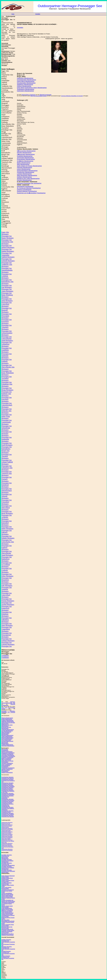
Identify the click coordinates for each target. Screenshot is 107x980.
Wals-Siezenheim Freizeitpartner (6, 771)
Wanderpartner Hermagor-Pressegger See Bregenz (7, 844)
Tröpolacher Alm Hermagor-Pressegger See (7, 244)
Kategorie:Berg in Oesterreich (29, 95)
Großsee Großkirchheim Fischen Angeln (7, 879)
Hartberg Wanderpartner (24, 177)
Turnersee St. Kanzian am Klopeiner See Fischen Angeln (8, 891)
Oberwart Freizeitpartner (7, 763)
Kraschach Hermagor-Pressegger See (7, 323)
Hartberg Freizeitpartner (7, 772)
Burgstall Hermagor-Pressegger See (7, 312)
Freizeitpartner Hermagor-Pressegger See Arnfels (8, 784)
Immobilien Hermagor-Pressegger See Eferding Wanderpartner (7, 861)
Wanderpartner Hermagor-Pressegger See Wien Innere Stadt (7, 847)
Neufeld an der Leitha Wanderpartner (28, 178)
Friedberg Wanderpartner (7, 720)
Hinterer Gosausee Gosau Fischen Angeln (8, 925)
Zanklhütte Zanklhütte (5, 657)
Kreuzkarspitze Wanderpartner (26, 83)
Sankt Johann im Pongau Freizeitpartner (7, 761)
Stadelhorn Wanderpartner (25, 84)
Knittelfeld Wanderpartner (25, 156)
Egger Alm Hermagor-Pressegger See (7, 234)
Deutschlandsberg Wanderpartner (27, 171)
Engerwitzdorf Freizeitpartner (8, 756)
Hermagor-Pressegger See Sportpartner (29, 183)
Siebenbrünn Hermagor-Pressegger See (7, 430)
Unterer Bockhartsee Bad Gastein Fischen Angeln (7, 914)
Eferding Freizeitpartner (7, 752)
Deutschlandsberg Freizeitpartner (6, 766)
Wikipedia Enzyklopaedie (8, 705)
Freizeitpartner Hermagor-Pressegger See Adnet (8, 802)
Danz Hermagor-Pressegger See (7, 626)
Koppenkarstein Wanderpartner (27, 80)
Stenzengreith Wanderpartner (5, 743)
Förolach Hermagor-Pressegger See (7, 481)
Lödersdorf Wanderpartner (8, 730)
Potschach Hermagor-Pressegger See (7, 401)
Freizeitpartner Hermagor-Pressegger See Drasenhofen (8, 797)
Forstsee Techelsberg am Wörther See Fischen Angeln (8, 901)
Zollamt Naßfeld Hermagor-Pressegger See (7, 464)
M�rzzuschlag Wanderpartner (26, 151)
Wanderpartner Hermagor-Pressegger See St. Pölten (7, 835)
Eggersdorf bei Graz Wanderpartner (6, 728)
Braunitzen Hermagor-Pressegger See (7, 582)
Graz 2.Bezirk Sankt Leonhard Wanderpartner (7, 741)
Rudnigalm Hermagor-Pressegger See (7, 441)
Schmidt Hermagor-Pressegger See (8, 262)
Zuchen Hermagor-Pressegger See (8, 605)
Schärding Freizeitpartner (7, 757)
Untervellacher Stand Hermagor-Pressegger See (7, 340)
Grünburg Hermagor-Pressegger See (7, 278)
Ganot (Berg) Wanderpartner (26, 81)
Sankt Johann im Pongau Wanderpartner (29, 166)
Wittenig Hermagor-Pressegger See (7, 498)
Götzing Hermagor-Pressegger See (8, 645)
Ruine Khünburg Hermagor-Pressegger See (7, 297)
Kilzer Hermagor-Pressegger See (8, 577)
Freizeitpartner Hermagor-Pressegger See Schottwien (8, 786)
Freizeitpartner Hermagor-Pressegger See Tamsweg (8, 816)
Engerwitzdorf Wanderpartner (26, 159)
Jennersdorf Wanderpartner (25, 158)
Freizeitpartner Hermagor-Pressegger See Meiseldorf (8, 794)
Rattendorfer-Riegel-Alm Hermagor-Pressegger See (7, 452)
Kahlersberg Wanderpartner (25, 91)
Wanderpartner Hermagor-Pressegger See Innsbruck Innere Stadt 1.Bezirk (7, 837)
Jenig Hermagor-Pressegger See (7, 302)
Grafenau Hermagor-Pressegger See (7, 572)
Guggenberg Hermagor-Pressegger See (7, 631)
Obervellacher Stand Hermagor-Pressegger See (7, 555)
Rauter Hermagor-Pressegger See (8, 239)
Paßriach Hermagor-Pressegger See (7, 534)
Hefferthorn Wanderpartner (25, 78)
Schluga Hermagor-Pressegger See (8, 642)
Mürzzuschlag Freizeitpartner (5, 750)
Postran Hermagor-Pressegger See (8, 602)
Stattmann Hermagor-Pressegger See (7, 358)
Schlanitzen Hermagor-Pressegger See (7, 346)
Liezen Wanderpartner (24, 169)
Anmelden (38, 14)
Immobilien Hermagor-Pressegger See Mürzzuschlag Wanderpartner (7, 857)
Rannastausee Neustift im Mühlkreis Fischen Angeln (8, 934)
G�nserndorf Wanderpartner (26, 154)
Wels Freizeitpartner (6, 760)
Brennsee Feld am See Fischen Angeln (7, 927)
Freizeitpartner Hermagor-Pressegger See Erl (8, 811)
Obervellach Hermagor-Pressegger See (7, 510)
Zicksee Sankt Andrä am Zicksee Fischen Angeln (7, 896)
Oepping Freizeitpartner (24, 190)
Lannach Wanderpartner (7, 731)
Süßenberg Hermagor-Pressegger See (7, 622)
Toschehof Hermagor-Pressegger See (7, 380)
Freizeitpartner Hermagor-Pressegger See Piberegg (8, 778)
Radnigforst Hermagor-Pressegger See (7, 561)
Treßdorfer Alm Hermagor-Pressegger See (7, 266)
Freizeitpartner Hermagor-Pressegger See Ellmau (8, 788)
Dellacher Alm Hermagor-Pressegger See (7, 413)
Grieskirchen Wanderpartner (26, 172)
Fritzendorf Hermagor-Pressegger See (7, 504)
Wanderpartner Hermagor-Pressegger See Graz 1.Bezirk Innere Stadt (8, 841)
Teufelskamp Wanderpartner (26, 89)
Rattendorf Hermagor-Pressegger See (7, 525)
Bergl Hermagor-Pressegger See (7, 514)
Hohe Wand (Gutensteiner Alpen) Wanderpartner (32, 88)
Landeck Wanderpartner (24, 174)
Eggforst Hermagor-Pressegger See (7, 549)
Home (13, 14)
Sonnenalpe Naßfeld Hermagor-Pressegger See (8, 257)
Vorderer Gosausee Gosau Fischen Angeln (8, 881)
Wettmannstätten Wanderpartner (5, 734)
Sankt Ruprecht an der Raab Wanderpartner (8, 723)
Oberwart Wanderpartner (25, 167)
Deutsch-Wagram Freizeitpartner (27, 191)
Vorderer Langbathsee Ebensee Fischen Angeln (7, 894)
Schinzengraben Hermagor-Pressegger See (7, 335)
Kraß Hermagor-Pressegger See (7, 446)
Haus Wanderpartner (6, 732)
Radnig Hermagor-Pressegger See (8, 252)
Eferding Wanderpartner (24, 153)
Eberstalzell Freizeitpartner (25, 186)
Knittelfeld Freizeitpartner (7, 754)
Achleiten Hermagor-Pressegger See (7, 519)
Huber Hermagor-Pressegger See (8, 529)
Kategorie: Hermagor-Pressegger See (8, 702)
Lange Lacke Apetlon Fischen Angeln (6, 888)
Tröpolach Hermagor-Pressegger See (7, 329)
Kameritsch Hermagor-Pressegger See (7, 610)
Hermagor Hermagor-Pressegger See (7, 435)
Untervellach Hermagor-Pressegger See (7, 597)
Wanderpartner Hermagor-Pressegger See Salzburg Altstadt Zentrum (7, 826)
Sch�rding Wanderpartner (25, 161)
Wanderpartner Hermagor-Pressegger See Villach (7, 832)
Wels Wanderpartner (23, 164)
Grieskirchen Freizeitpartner (8, 768)
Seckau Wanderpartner (7, 739)
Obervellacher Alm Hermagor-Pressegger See (8, 369)
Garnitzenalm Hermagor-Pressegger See (7, 424)
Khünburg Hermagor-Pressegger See (7, 616)
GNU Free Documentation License (39, 96)
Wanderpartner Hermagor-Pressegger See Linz (7, 823)
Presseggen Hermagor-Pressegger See (7, 318)
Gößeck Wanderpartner (24, 86)
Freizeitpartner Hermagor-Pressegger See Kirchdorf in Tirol (8, 781)
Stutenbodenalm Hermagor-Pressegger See (7, 272)
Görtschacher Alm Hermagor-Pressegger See (8, 544)
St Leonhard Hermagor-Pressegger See (7, 567)
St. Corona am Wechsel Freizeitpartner (29, 188)
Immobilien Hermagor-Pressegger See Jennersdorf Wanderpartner (8, 871)
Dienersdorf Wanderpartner (8, 746)
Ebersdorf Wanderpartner (7, 735)
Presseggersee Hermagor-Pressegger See (7, 637)
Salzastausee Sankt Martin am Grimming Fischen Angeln (8, 904)
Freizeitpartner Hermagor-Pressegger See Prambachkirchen (8, 805)
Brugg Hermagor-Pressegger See (8, 391)
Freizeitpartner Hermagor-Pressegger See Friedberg (8, 814)
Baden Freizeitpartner (7, 759)
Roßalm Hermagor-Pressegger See (8, 539)
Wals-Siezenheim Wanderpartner (27, 175)
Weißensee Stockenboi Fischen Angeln (7, 932)
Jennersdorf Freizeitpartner (8, 755)
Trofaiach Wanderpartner (7, 745)
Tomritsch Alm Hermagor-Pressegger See (7, 475)
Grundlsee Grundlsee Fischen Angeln (7, 883)
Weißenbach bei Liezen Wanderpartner (7, 725)
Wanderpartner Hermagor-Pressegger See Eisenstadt (7, 850)
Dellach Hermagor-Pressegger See (8, 248)
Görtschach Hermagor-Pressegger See (7, 306)
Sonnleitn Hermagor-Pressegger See (7, 591)
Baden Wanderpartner (24, 163)
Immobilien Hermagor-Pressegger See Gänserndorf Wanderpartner (8, 864)
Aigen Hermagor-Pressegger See (7, 292)
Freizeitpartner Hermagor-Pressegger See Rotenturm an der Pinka (8, 791)
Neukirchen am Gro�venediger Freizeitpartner (31, 193)
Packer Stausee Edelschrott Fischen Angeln (8, 876)
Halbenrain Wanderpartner (8, 721)
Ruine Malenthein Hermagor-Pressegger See (8, 375)
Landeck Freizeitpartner (7, 769)
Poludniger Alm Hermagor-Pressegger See (7, 386)
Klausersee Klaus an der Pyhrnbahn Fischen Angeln (8, 930)
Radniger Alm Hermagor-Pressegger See (7, 396)
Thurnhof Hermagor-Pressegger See (7, 458)
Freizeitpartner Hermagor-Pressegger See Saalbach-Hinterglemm (8, 808)
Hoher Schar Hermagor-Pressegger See (7, 418)
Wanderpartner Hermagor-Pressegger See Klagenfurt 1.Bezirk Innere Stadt (7, 829)
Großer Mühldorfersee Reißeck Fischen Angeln (7, 909)
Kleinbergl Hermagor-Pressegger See (7, 487)
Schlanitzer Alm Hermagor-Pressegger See (7, 470)
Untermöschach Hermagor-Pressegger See (7, 407)
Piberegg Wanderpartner (7, 718)
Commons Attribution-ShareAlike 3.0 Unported (8, 712)
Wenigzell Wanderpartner (7, 738)
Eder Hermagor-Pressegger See (7, 586)
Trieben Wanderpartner (7, 737)
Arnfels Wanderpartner (7, 719)
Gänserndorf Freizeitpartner (8, 753)
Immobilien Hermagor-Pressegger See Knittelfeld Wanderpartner (8, 868)
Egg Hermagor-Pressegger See (7, 288)
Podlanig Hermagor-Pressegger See (7, 363)
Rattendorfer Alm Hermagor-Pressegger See (7, 283)
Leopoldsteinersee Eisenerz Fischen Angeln (8, 916)
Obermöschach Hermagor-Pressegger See (7, 492)
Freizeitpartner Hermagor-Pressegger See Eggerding (8, 800)
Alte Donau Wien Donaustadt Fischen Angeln (8, 920)
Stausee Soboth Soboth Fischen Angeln (7, 907)
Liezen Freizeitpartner (7, 764)
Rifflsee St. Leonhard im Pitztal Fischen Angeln (7, 911)
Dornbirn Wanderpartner (24, 180)
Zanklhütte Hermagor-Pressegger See (7, 352)
